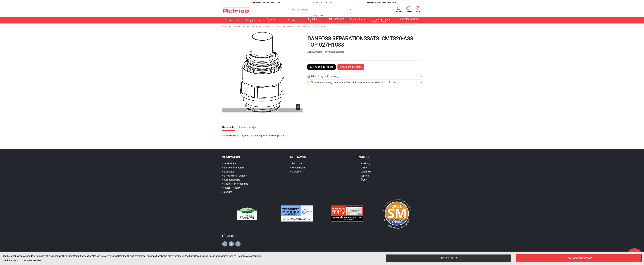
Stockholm (366, 172)
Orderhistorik (299, 168)
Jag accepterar (579, 258)
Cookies (228, 192)
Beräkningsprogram (234, 168)
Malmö (364, 168)
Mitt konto (297, 163)
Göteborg (365, 163)
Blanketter (229, 172)
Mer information (11, 260)
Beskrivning (229, 128)
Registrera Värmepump (236, 184)
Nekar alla (449, 258)
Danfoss (311, 34)
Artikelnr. (311, 52)
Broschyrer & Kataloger (236, 176)
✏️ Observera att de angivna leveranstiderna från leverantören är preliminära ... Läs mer (365, 83)
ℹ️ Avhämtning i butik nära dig (365, 76)
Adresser (297, 172)
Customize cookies (31, 260)
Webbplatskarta (232, 180)
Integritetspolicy (232, 188)
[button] (253, 20)
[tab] (365, 77)
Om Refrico (230, 163)
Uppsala (365, 176)
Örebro (364, 180)
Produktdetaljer (247, 128)
